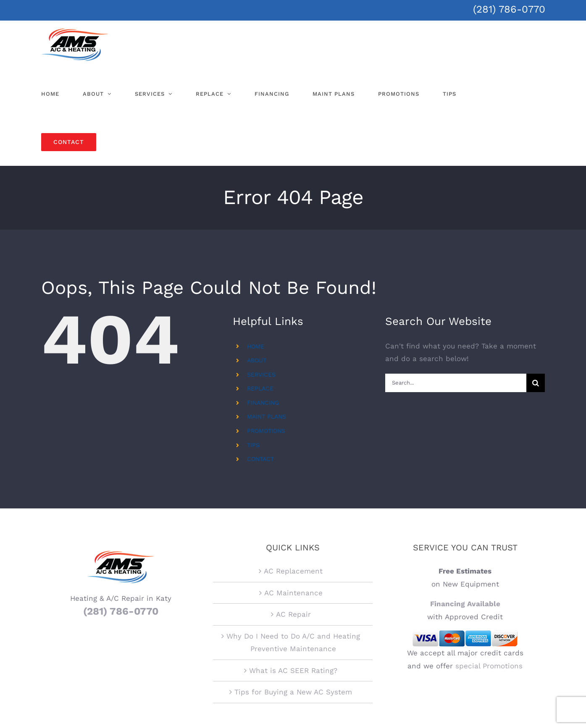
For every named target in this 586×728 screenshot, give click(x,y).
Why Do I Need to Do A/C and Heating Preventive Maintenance (293, 566)
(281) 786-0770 (509, 9)
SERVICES (261, 374)
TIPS (253, 445)
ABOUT (257, 360)
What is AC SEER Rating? (293, 594)
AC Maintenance (293, 516)
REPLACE (260, 388)
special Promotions (489, 589)
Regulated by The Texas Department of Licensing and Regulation (293, 700)
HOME (256, 346)
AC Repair (293, 538)
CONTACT (260, 459)
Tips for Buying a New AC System (293, 615)
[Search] (536, 383)
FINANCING (263, 403)
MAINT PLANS (267, 416)
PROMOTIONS (266, 431)
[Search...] (456, 383)
